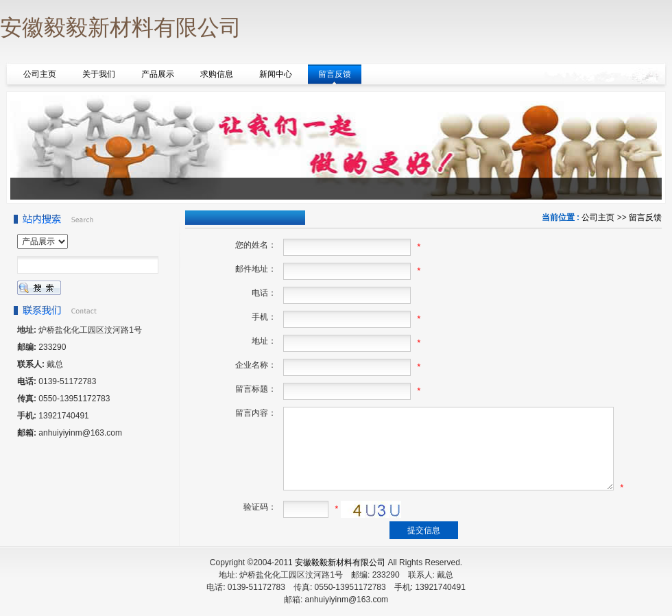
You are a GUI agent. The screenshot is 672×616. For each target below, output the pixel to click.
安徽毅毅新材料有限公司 (340, 562)
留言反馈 (645, 217)
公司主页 (598, 217)
